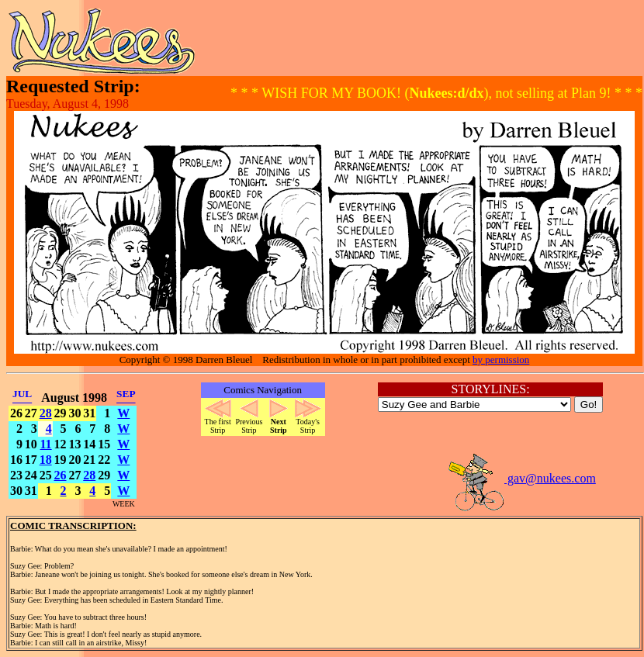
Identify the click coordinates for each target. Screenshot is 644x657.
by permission (501, 360)
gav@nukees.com (521, 478)
